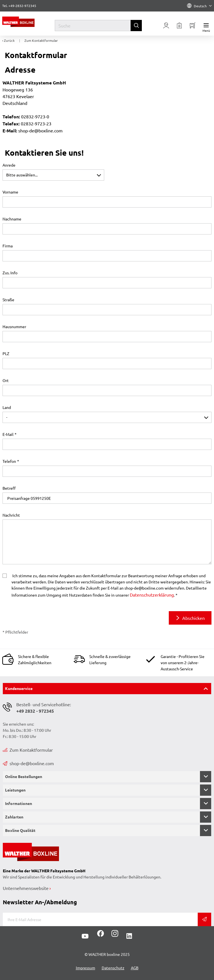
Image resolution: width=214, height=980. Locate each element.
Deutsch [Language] (199, 6)
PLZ (6, 353)
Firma (8, 246)
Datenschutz (113, 968)
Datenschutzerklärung (152, 595)
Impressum (86, 968)
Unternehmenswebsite (26, 888)
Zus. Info (10, 273)
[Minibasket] (193, 26)
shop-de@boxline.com (28, 763)
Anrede (9, 165)
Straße (8, 300)
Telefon (9, 461)
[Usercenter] (166, 26)
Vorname (10, 192)
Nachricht (11, 515)
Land (7, 407)
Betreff (9, 488)
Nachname (12, 219)
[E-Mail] (100, 919)
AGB (135, 968)
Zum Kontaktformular (28, 750)
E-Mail (8, 434)
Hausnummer (14, 326)
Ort (6, 380)
